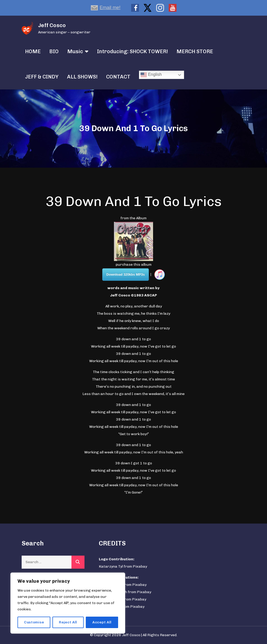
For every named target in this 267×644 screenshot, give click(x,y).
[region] (68, 603)
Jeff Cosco (52, 25)
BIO (54, 51)
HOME (33, 51)
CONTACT (118, 77)
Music (75, 51)
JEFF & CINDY (42, 77)
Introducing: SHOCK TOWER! (132, 51)
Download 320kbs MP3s (126, 274)
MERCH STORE (195, 51)
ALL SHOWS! (82, 77)
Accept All (102, 622)
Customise (34, 622)
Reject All (68, 622)
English (151, 75)
